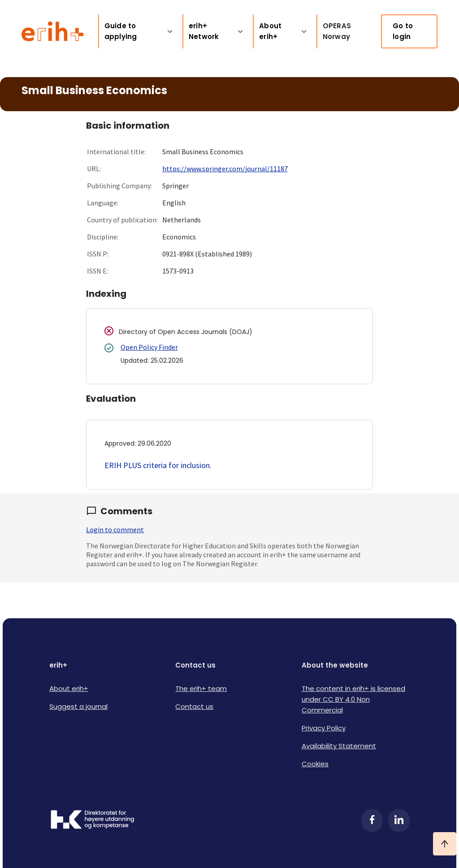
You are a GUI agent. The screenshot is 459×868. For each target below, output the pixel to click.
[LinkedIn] (399, 820)
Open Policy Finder (149, 347)
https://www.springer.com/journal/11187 (225, 169)
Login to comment (115, 529)
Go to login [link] (403, 31)
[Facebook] (372, 820)
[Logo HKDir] (92, 820)
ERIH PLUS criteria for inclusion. (158, 465)
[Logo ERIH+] (53, 31)
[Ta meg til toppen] (445, 844)
